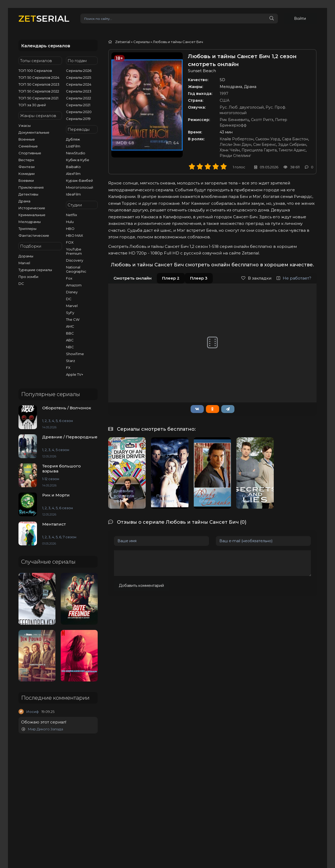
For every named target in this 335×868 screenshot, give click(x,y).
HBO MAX (75, 235)
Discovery (75, 260)
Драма (24, 201)
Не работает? (294, 278)
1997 (224, 94)
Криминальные (32, 215)
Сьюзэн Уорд (268, 139)
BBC (70, 333)
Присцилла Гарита (259, 150)
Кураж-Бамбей (79, 180)
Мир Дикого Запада (42, 729)
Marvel (24, 263)
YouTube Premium (74, 251)
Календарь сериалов (46, 46)
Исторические (32, 208)
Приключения (31, 187)
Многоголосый (80, 187)
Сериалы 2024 (79, 84)
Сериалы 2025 (79, 77)
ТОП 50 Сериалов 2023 (39, 84)
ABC (70, 340)
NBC (70, 347)
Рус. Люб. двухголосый (242, 107)
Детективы (28, 194)
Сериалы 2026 (79, 71)
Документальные (34, 132)
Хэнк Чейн (230, 150)
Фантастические (34, 235)
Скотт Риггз (262, 120)
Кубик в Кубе (78, 160)
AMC (70, 326)
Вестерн (26, 160)
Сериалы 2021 (78, 105)
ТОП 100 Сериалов (35, 71)
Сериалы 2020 (79, 112)
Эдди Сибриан (292, 145)
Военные (27, 139)
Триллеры (27, 229)
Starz (70, 361)
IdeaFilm (73, 194)
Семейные (28, 146)
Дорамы (26, 256)
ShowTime (75, 354)
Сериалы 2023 (79, 91)
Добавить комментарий (141, 586)
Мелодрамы (30, 222)
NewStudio (76, 153)
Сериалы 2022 (79, 98)
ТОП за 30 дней (32, 105)
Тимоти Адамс (292, 150)
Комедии (27, 174)
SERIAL (44, 18)
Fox (69, 278)
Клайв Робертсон (237, 139)
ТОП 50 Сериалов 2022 (39, 91)
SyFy (70, 313)
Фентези (27, 167)
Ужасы (25, 126)
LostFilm (73, 146)
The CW (73, 319)
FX (68, 368)
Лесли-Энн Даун (235, 145)
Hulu (70, 222)
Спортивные (30, 153)
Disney (72, 292)
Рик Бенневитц (234, 120)
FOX (70, 242)
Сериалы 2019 (78, 119)
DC (21, 284)
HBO (70, 229)
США (225, 100)
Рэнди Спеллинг (235, 156)
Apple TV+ (75, 374)
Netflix (72, 215)
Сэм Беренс (265, 145)
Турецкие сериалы (35, 270)
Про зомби (28, 277)
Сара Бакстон (295, 139)
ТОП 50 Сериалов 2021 (38, 98)
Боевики (26, 180)
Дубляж (73, 139)
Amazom (74, 285)
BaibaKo (73, 167)
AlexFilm (73, 174)
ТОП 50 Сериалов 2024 (39, 77)
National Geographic (76, 269)
